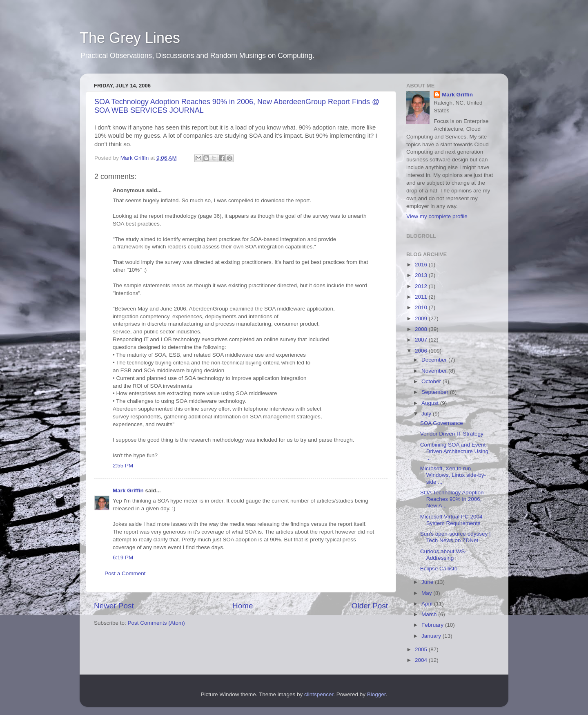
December (435, 360)
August (431, 403)
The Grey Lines (130, 38)
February (433, 625)
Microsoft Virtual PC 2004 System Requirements (451, 520)
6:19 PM (123, 557)
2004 (422, 660)
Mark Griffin (128, 490)
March (430, 614)
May (427, 593)
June (428, 582)
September (436, 392)
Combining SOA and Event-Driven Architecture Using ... (454, 451)
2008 (422, 329)
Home (243, 606)
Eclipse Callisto (439, 569)
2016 (422, 265)
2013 (422, 275)
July (427, 414)
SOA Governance (442, 423)
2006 (422, 351)
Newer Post (114, 606)
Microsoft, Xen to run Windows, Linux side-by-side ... (453, 475)
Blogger (376, 694)
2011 (422, 297)
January (432, 636)
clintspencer (319, 694)
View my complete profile (437, 216)
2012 (422, 286)
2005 (422, 649)
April (428, 604)
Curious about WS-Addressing (443, 555)
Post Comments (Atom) (156, 623)
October (432, 381)
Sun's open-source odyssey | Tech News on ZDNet (455, 537)
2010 (422, 307)
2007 (422, 340)
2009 (422, 318)
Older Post (370, 606)
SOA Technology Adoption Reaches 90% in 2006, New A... (452, 499)
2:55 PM (123, 466)
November (435, 371)
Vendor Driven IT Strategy (452, 434)
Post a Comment (125, 573)
